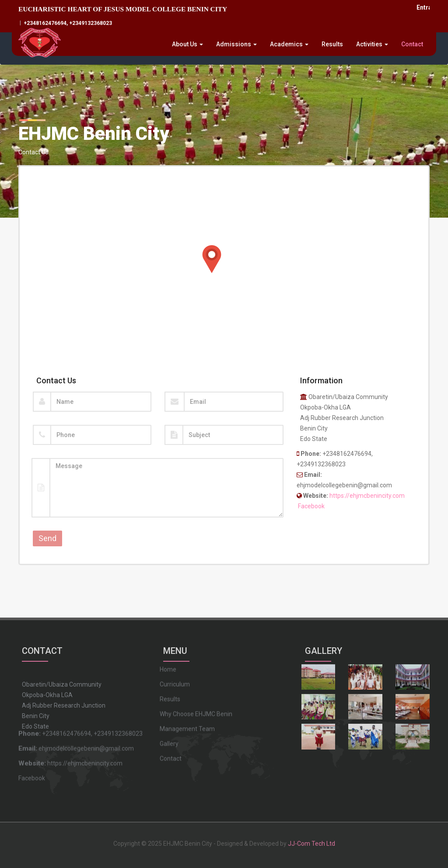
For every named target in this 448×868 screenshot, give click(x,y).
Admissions (236, 44)
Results (332, 44)
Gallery (169, 707)
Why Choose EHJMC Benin (196, 677)
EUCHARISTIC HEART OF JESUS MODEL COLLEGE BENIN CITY (123, 9)
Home (168, 632)
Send (47, 538)
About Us (187, 44)
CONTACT (42, 646)
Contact (412, 44)
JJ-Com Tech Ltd (311, 840)
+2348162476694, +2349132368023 (67, 23)
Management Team (187, 692)
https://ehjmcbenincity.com (367, 496)
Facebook (311, 506)
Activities (372, 44)
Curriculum (175, 647)
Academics (289, 44)
